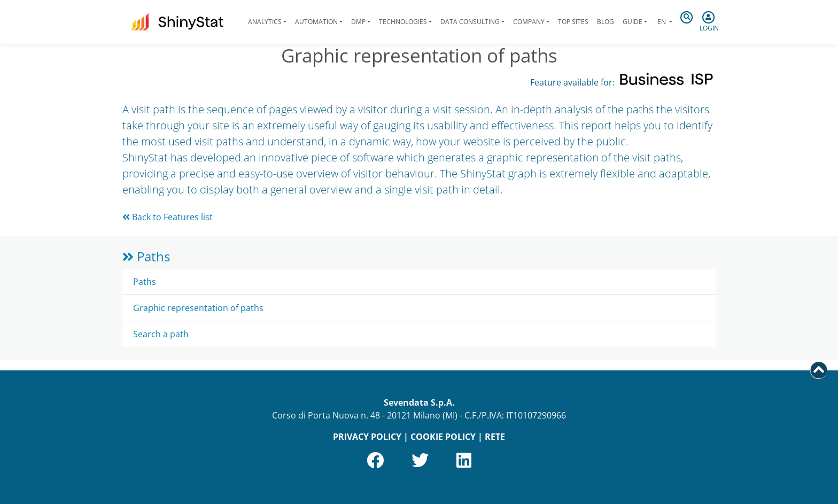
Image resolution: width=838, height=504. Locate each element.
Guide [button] (633, 22)
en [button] (662, 22)
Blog (606, 22)
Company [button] (529, 22)
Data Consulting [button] (470, 22)
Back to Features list (168, 217)
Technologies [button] (403, 22)
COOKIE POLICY (443, 437)
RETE (495, 437)
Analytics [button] (265, 22)
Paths (146, 256)
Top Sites (573, 22)
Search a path (161, 334)
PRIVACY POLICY (367, 437)
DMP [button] (358, 22)
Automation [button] (316, 22)
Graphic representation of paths (198, 308)
